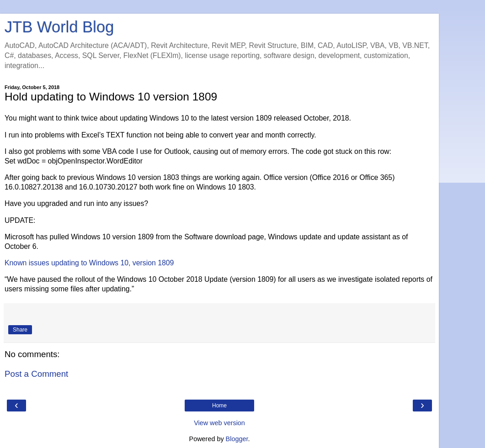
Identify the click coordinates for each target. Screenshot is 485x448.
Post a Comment (36, 374)
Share (20, 330)
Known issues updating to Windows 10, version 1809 (89, 263)
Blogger (237, 439)
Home (219, 406)
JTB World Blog (59, 27)
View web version (219, 423)
